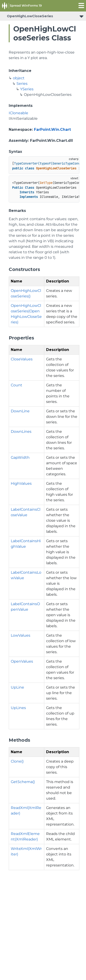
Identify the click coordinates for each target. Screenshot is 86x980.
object (19, 78)
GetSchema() (23, 782)
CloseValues (22, 359)
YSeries (27, 89)
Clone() (17, 761)
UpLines (18, 708)
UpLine (17, 687)
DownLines (21, 432)
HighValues (21, 483)
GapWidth (20, 457)
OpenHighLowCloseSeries (30, 16)
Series (22, 84)
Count (17, 385)
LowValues (21, 635)
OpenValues (22, 661)
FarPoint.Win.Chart (52, 130)
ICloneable (18, 113)
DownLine (20, 411)
